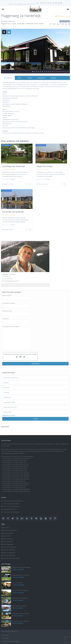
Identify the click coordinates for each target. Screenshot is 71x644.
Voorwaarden (5, 636)
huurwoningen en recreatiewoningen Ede (14, 485)
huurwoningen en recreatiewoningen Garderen (16, 470)
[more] (20, 176)
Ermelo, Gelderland (8, 542)
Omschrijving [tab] (8, 78)
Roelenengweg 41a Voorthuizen (21, 573)
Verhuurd (12, 21)
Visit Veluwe (6, 525)
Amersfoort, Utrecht (8, 531)
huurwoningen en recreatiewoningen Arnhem (15, 483)
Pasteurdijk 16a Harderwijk (13, 211)
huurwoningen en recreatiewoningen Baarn (15, 458)
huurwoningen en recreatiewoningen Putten (15, 466)
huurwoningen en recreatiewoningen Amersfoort (16, 456)
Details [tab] (30, 78)
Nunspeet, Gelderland (9, 547)
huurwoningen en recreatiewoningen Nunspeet (16, 477)
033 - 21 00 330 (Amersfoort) (11, 501)
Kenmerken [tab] (41, 78)
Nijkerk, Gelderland (8, 536)
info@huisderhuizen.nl (28, 4)
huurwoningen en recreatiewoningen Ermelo (15, 468)
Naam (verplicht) (16, 294)
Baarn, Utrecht (6, 534)
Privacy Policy (5, 633)
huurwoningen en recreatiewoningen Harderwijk (16, 472)
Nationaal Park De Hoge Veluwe (11, 556)
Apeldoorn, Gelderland (9, 550)
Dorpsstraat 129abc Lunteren (20, 588)
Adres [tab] (20, 78)
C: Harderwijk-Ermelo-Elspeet (34, 24)
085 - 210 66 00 (15, 4)
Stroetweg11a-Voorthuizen (20, 596)
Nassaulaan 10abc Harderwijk (21, 611)
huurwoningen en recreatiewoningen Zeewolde (16, 475)
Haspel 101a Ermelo (45, 166)
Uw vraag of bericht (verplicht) (16, 335)
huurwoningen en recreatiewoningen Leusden (15, 462)
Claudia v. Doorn (9, 184)
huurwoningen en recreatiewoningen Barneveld (16, 487)
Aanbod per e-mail (6, 642)
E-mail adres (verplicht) (16, 302)
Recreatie (4, 21)
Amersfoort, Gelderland (9, 545)
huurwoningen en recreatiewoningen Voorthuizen (16, 489)
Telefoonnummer (16, 310)
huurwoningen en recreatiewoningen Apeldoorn (16, 481)
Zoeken (35, 416)
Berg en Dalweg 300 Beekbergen (21, 565)
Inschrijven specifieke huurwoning (10, 639)
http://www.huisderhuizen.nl (12, 510)
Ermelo (14, 24)
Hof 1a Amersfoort (17, 580)
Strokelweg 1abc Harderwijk (13, 166)
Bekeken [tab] (53, 78)
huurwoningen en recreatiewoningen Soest (15, 460)
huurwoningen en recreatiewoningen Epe (14, 479)
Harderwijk (20, 24)
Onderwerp (16, 318)
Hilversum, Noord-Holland (10, 528)
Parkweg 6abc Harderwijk (19, 603)
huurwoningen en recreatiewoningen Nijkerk (15, 464)
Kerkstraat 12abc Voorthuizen (21, 619)
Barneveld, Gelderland (9, 553)
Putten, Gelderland (8, 539)
